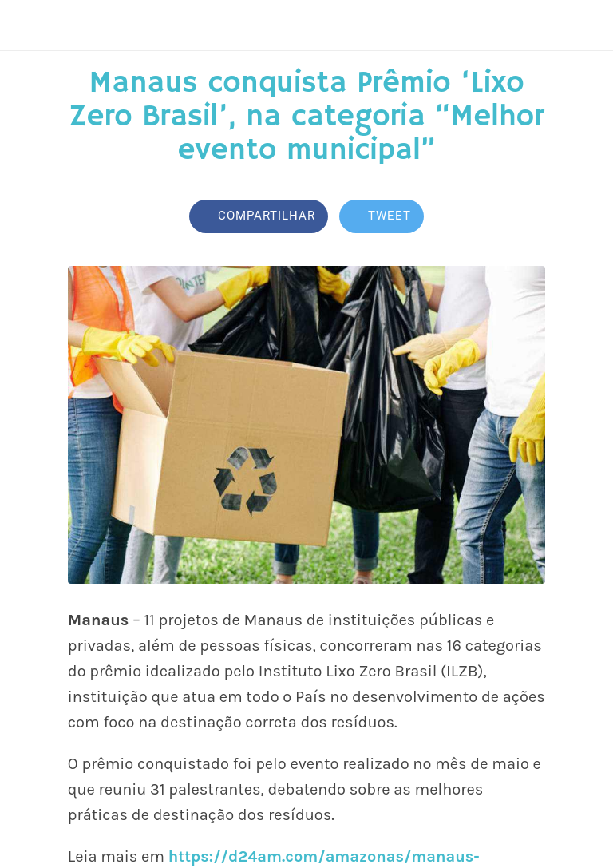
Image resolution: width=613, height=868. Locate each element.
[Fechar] (26, 26)
